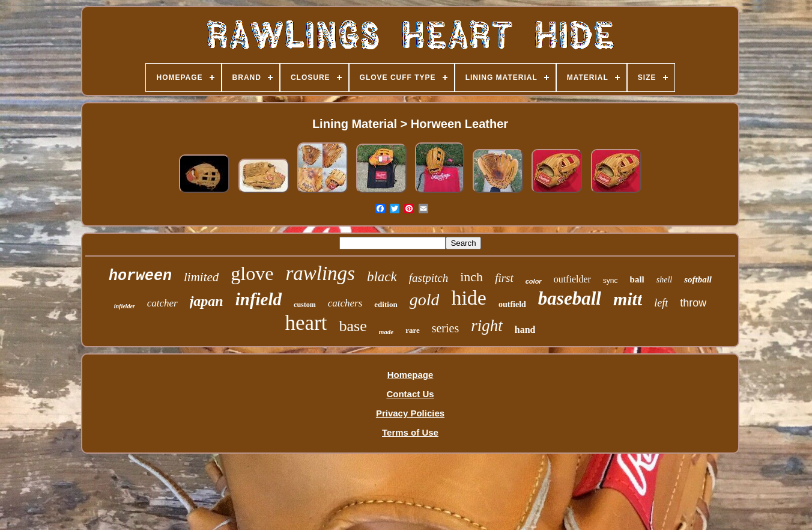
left (661, 303)
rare (413, 330)
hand (525, 330)
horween (140, 276)
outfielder (572, 279)
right (487, 326)
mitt (628, 299)
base (353, 326)
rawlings (320, 273)
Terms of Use (410, 432)
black (382, 277)
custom (305, 305)
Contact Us (410, 394)
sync (611, 281)
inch (471, 277)
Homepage (411, 375)
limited (201, 277)
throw (693, 303)
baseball (570, 298)
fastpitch (429, 278)
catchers (345, 303)
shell (664, 280)
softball (698, 279)
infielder (125, 306)
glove (252, 273)
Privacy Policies (410, 413)
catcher (162, 303)
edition (386, 304)
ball (637, 279)
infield (259, 299)
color (534, 281)
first (504, 278)
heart (306, 323)
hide (469, 298)
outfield (512, 304)
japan (207, 301)
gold (425, 300)
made (386, 332)
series (446, 328)
